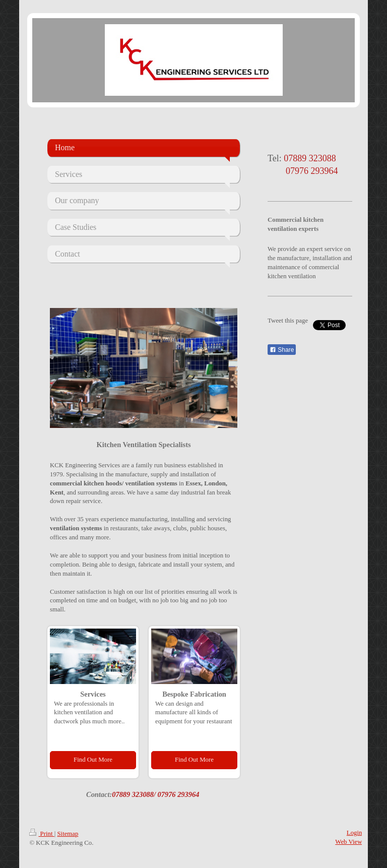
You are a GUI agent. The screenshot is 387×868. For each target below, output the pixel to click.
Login (354, 833)
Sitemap (68, 834)
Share (282, 350)
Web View (348, 842)
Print (42, 834)
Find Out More (93, 760)
